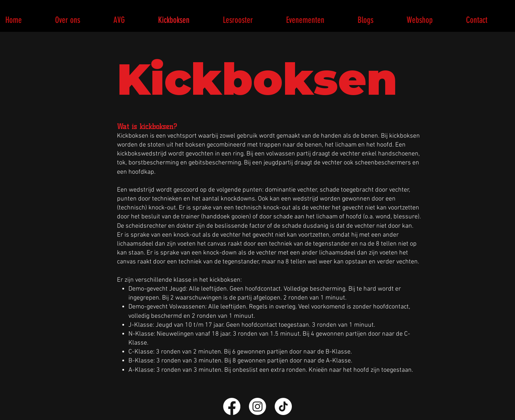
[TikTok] (283, 406)
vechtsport (182, 136)
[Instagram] (257, 406)
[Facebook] (232, 406)
